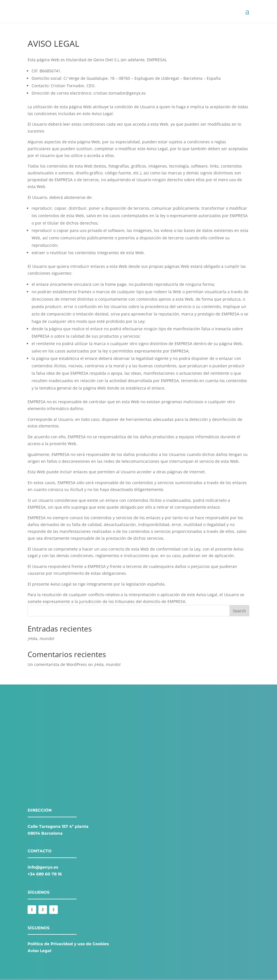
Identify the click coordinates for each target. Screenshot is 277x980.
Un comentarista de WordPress (57, 664)
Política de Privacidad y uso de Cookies (68, 944)
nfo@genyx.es (43, 867)
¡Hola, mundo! (41, 638)
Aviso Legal (39, 951)
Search (239, 611)
